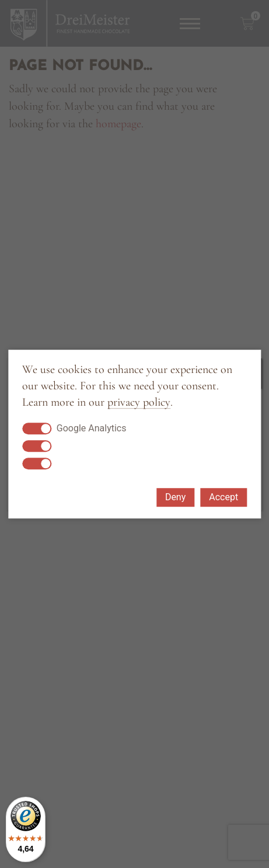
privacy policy (139, 402)
